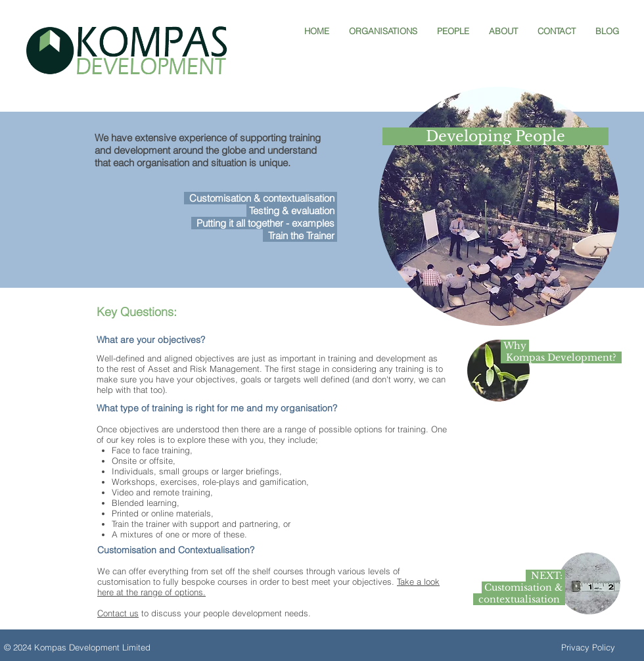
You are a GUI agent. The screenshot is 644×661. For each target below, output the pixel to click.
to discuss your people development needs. (225, 613)
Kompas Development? (561, 357)
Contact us (118, 613)
